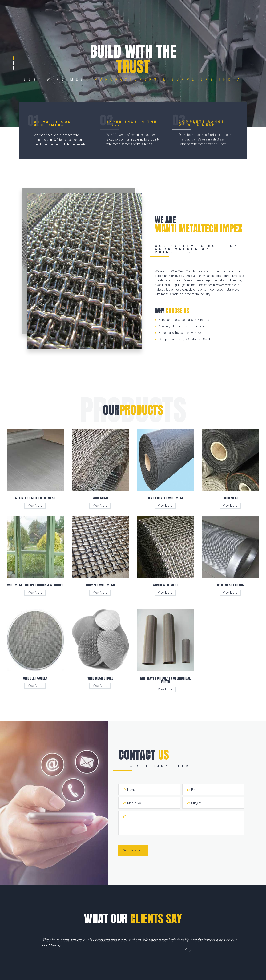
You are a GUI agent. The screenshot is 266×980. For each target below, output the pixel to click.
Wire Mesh (100, 498)
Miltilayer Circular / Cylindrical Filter (165, 680)
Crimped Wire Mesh (100, 585)
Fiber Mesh (230, 498)
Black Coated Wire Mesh (166, 498)
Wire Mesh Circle (100, 678)
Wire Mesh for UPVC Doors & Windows (35, 585)
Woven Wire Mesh (166, 585)
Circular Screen (35, 678)
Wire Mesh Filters (230, 585)
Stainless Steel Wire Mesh (35, 498)
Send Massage (133, 850)
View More (35, 506)
